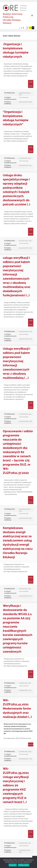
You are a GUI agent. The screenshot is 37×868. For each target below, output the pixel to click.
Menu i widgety (32, 18)
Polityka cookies (24, 865)
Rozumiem (13, 865)
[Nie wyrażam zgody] (35, 863)
